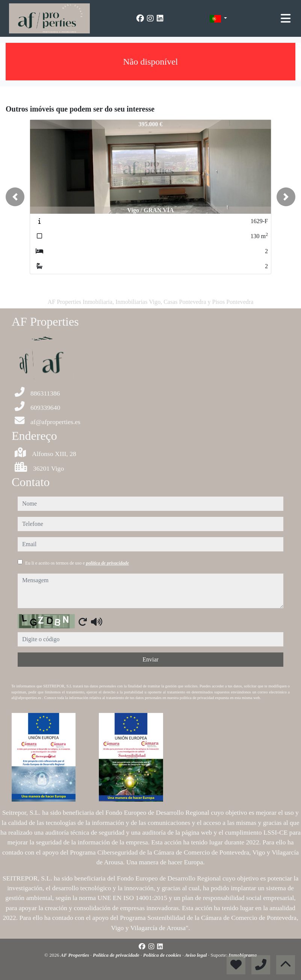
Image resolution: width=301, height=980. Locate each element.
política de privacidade (107, 563)
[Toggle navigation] (286, 18)
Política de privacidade (117, 955)
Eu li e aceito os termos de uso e (77, 563)
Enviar (150, 659)
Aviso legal (197, 955)
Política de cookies (163, 955)
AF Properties (76, 955)
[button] (15, 197)
